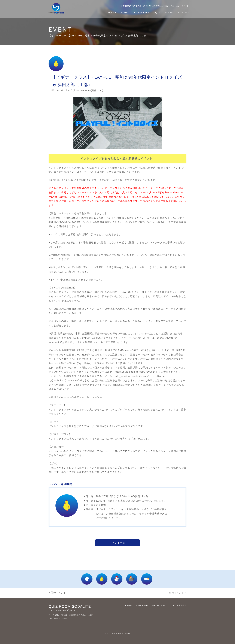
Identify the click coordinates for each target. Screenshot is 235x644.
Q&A (158, 13)
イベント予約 (117, 543)
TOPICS (112, 13)
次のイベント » (178, 593)
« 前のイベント (57, 593)
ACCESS (169, 13)
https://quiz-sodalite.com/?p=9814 (135, 372)
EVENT (125, 13)
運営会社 (183, 605)
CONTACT (184, 13)
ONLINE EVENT (142, 13)
